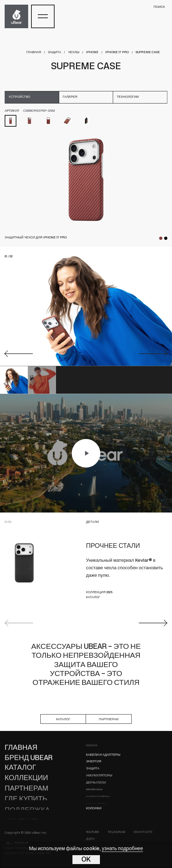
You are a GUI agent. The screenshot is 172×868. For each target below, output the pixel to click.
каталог (63, 719)
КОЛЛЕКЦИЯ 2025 (99, 592)
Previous (19, 623)
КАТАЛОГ (93, 597)
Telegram (117, 832)
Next (153, 623)
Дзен (90, 839)
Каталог (92, 745)
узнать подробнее (122, 849)
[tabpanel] (86, 180)
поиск (159, 7)
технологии (128, 97)
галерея (70, 97)
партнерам (109, 719)
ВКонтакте (143, 832)
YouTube (93, 832)
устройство (19, 97)
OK (86, 860)
